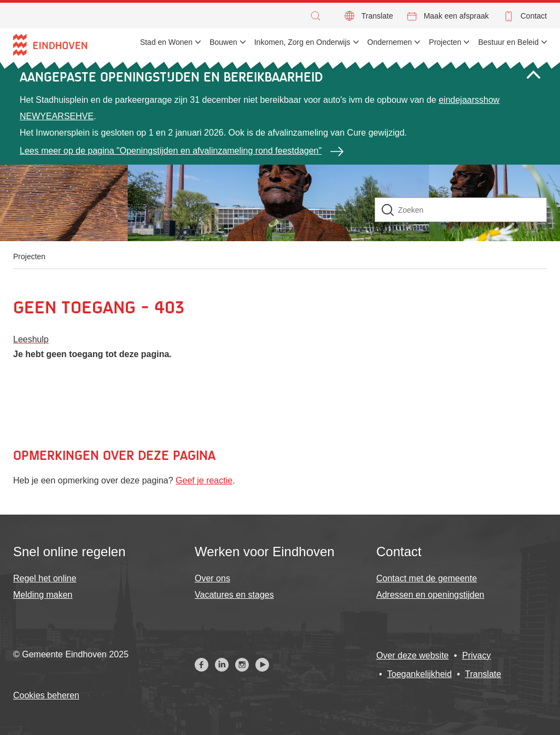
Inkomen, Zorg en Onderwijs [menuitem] (302, 42)
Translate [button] (377, 16)
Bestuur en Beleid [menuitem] (508, 42)
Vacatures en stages (234, 595)
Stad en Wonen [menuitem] (166, 42)
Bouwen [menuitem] (223, 42)
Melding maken (43, 595)
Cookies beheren (46, 695)
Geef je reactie (204, 480)
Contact (534, 16)
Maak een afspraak (456, 16)
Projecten (29, 256)
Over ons (212, 578)
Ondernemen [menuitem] (390, 42)
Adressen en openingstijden (430, 595)
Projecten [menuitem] (445, 42)
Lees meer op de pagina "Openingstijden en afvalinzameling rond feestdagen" (171, 151)
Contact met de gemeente (427, 578)
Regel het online (45, 578)
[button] (318, 16)
